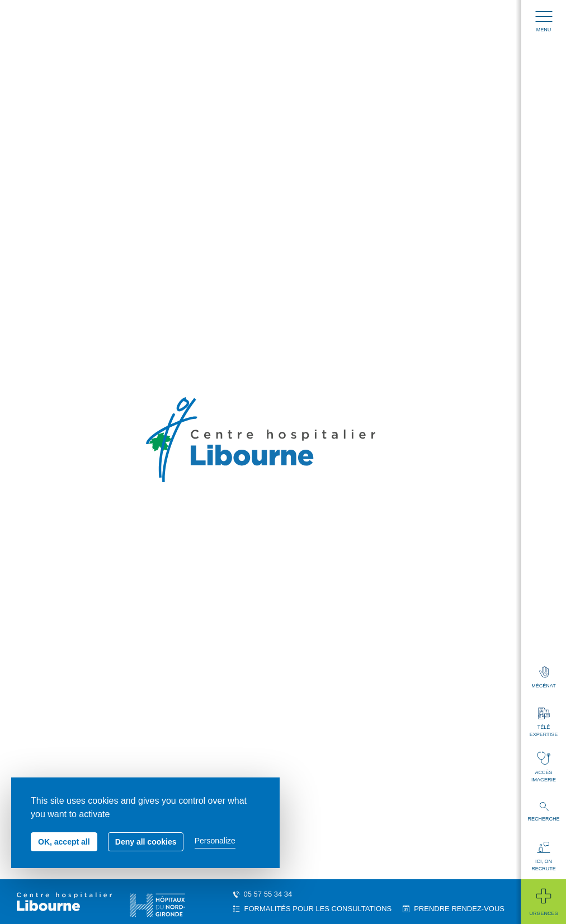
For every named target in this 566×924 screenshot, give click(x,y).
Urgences (543, 901)
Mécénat (543, 677)
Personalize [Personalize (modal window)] (215, 841)
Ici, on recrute (544, 857)
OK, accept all (64, 842)
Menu (544, 22)
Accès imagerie (544, 767)
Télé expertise (544, 722)
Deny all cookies (146, 842)
